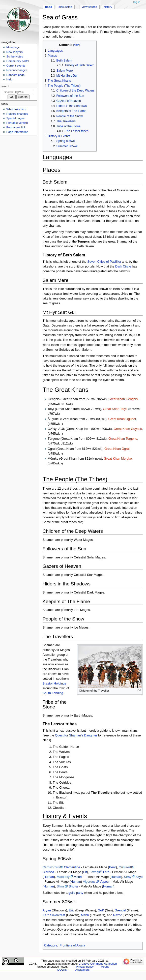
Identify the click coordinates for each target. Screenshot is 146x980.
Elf (85, 872)
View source (89, 7)
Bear (113, 867)
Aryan (47, 910)
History (108, 7)
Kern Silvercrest (54, 915)
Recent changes (17, 70)
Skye (139, 877)
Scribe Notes (15, 56)
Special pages (15, 118)
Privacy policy (85, 967)
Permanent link (16, 127)
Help (9, 79)
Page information (17, 132)
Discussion (65, 7)
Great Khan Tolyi (115, 409)
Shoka (73, 886)
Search (6, 86)
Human (49, 877)
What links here (16, 109)
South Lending (53, 693)
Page (49, 7)
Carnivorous (51, 867)
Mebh (78, 877)
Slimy (61, 886)
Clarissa (48, 872)
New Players (14, 52)
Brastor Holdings (54, 684)
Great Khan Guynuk (128, 429)
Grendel (120, 910)
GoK (101, 910)
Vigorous (89, 882)
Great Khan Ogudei (122, 419)
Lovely (94, 872)
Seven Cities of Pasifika (104, 262)
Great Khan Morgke (118, 459)
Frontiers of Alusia (72, 945)
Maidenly (63, 877)
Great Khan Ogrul (117, 449)
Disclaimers (82, 970)
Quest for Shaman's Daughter (76, 735)
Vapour (105, 882)
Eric (72, 910)
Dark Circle (123, 266)
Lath (106, 872)
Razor (118, 915)
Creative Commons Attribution (98, 964)
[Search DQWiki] (19, 92)
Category (51, 945)
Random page (15, 75)
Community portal (18, 61)
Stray (128, 877)
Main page (13, 47)
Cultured (125, 867)
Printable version (17, 123)
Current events (16, 66)
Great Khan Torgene (123, 439)
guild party (76, 893)
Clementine (72, 867)
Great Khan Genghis (123, 399)
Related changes (17, 114)
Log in (137, 2)
